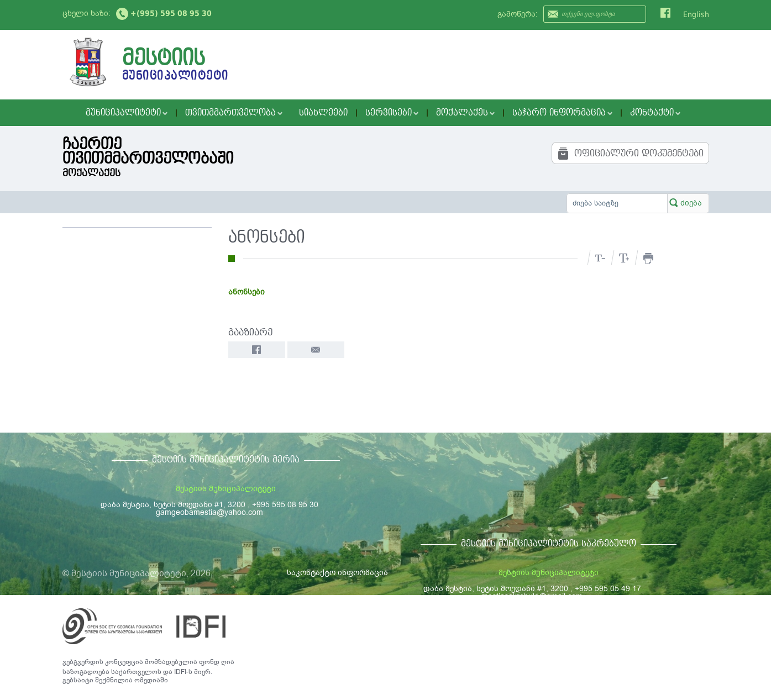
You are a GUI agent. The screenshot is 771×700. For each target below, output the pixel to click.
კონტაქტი (655, 113)
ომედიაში (151, 680)
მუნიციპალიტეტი (127, 113)
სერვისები (392, 113)
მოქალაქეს (465, 113)
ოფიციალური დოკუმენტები (630, 154)
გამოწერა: (518, 14)
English (696, 14)
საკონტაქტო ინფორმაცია (337, 573)
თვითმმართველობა (234, 113)
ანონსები (246, 292)
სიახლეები (323, 113)
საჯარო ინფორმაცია (562, 113)
